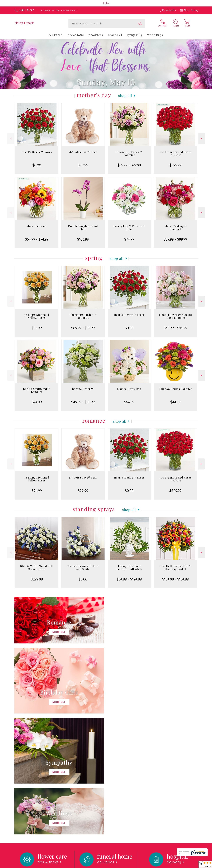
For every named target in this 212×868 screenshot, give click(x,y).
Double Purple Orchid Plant (83, 228)
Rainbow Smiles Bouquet (175, 389)
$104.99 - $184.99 (175, 579)
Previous (11, 139)
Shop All (125, 96)
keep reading (126, 769)
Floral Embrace (37, 226)
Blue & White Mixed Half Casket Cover (37, 568)
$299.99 (37, 579)
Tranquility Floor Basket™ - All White (129, 568)
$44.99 (175, 402)
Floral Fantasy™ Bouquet (175, 228)
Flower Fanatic (24, 23)
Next (202, 139)
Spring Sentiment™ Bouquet (37, 390)
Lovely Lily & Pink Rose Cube (129, 228)
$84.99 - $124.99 (129, 579)
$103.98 (83, 239)
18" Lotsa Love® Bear (83, 152)
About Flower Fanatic (27, 763)
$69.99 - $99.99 (129, 165)
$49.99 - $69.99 (83, 402)
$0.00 (37, 165)
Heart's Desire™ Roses (37, 152)
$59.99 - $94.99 (175, 328)
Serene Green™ (83, 389)
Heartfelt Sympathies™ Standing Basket (175, 568)
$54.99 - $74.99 (37, 239)
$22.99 (83, 165)
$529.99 (175, 165)
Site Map (191, 865)
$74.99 (129, 239)
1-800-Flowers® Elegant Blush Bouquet (175, 316)
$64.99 (129, 402)
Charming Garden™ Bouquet (129, 153)
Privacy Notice (151, 865)
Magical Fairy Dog (129, 389)
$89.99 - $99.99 (175, 239)
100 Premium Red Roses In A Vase (175, 153)
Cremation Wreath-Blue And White (83, 568)
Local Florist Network (172, 865)
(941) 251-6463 (27, 10)
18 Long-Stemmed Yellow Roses (37, 316)
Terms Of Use (134, 865)
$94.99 (37, 328)
